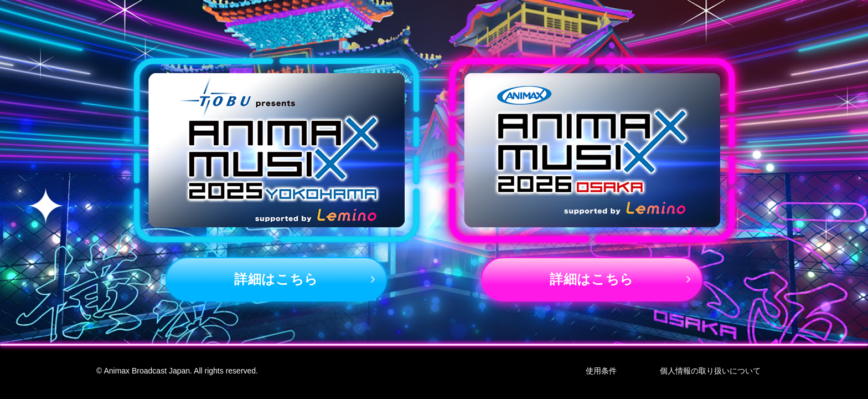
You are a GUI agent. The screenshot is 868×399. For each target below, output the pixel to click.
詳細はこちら (276, 279)
